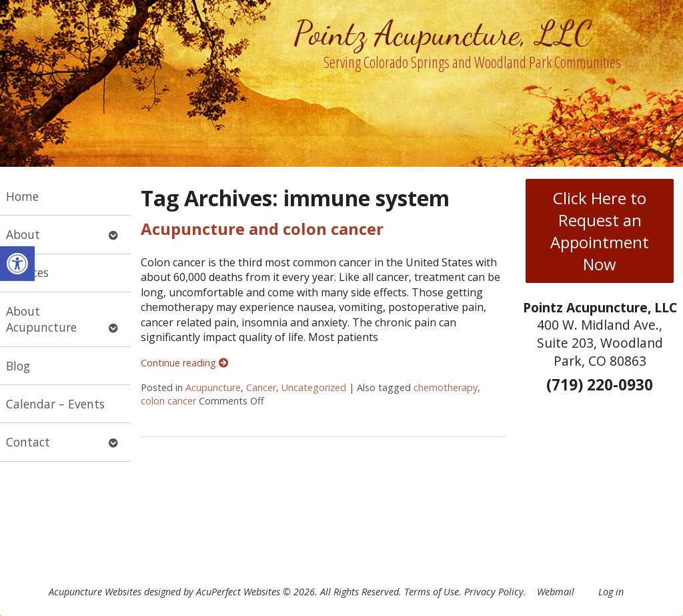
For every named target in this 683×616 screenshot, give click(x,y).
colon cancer (168, 401)
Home (22, 196)
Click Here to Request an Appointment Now (600, 231)
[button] (17, 264)
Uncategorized (314, 387)
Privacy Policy (494, 592)
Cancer (261, 387)
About (23, 234)
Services (27, 272)
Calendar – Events (55, 404)
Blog (18, 366)
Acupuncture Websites (95, 592)
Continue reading (184, 363)
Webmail (556, 592)
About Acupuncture (41, 319)
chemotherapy (446, 387)
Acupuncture (213, 387)
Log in (611, 592)
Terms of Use (432, 592)
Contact (28, 442)
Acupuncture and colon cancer (262, 229)
